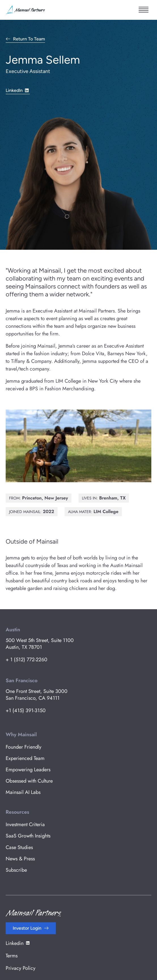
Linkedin (18, 943)
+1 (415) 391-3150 (26, 710)
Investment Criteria (25, 824)
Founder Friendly (24, 747)
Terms (12, 956)
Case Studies (19, 847)
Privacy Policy (21, 968)
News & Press (20, 859)
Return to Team (29, 39)
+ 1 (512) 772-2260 (26, 660)
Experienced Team (25, 758)
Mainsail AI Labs (23, 792)
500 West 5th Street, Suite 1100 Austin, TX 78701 (40, 644)
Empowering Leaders (28, 770)
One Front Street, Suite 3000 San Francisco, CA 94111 (37, 695)
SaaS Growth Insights (28, 836)
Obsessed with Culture (29, 781)
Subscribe (16, 870)
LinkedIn (18, 90)
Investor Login (27, 928)
